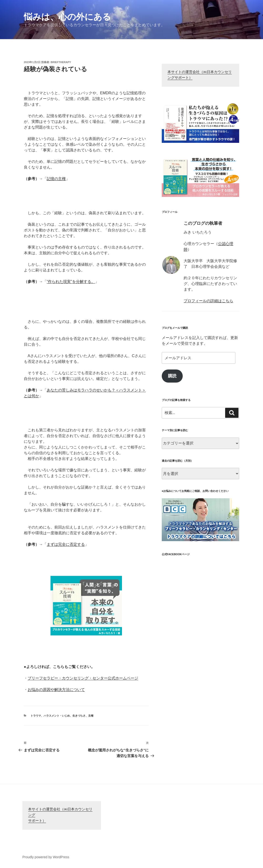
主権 (91, 716)
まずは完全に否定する (66, 544)
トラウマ (36, 716)
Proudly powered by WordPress (46, 857)
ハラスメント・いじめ (57, 716)
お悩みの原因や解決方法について (56, 690)
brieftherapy (61, 62)
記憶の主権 (56, 179)
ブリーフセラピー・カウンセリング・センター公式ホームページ (83, 678)
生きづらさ (79, 716)
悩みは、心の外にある (67, 17)
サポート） (37, 821)
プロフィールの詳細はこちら (208, 301)
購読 (172, 376)
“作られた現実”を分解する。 (71, 282)
